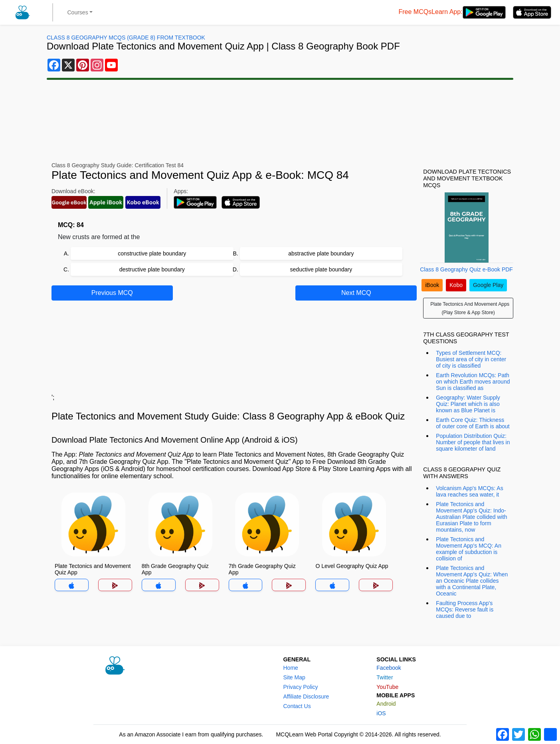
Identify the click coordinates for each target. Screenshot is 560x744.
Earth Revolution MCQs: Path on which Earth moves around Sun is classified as (473, 382)
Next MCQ (356, 293)
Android (386, 704)
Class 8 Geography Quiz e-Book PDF (466, 269)
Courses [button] (78, 12)
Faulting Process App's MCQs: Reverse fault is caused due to (465, 609)
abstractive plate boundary (321, 253)
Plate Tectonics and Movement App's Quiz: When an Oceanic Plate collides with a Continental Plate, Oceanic (472, 581)
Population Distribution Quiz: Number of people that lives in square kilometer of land (473, 442)
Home (290, 668)
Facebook (389, 668)
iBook (432, 285)
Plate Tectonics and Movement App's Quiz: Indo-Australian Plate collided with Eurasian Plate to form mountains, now (471, 517)
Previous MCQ (112, 293)
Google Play (488, 285)
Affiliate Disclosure (306, 697)
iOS (381, 713)
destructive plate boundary (152, 269)
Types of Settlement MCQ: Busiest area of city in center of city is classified (471, 359)
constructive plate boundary (152, 253)
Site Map (294, 677)
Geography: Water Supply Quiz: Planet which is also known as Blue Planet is (468, 404)
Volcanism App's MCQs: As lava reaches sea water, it (469, 491)
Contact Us (297, 706)
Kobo (456, 285)
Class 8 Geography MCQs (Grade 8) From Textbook (126, 38)
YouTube (387, 687)
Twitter (385, 677)
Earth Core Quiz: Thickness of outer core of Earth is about (473, 423)
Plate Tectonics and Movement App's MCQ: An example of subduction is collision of (469, 549)
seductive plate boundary (321, 269)
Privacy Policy (300, 687)
